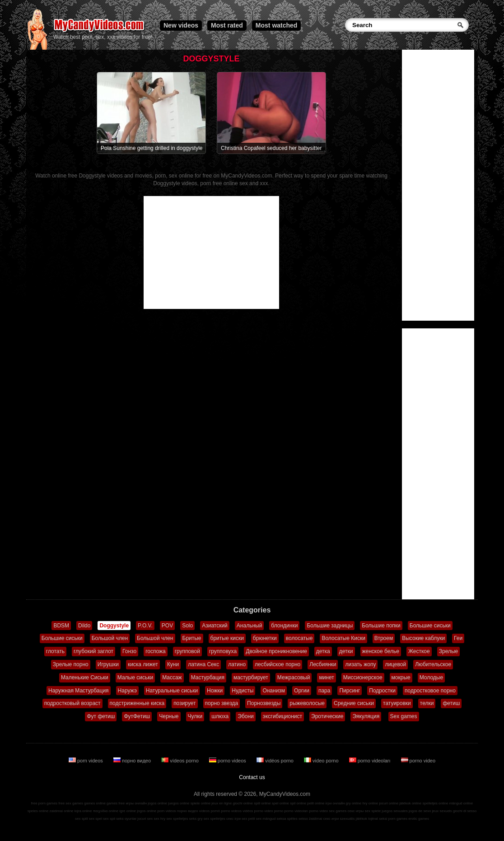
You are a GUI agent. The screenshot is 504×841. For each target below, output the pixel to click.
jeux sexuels (442, 811)
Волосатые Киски (343, 638)
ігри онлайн (335, 803)
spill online (262, 803)
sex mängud (266, 819)
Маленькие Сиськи (85, 677)
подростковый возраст (72, 703)
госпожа (156, 651)
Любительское (433, 664)
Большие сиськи (430, 626)
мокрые (401, 677)
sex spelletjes (177, 819)
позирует (184, 703)
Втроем (384, 638)
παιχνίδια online (106, 811)
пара (324, 691)
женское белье (381, 651)
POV (167, 626)
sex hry (159, 819)
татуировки (397, 703)
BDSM (61, 626)
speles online (38, 811)
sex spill (81, 819)
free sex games (71, 803)
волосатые (299, 638)
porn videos (86, 761)
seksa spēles (287, 819)
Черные (169, 716)
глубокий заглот (93, 651)
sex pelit (248, 819)
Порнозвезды (264, 703)
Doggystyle (114, 626)
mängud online (461, 803)
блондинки (284, 626)
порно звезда (222, 703)
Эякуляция (366, 716)
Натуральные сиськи (172, 691)
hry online (370, 803)
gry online (354, 803)
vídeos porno (181, 761)
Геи (458, 638)
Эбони (246, 716)
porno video (418, 761)
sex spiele (373, 811)
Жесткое (419, 651)
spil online (298, 803)
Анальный (250, 626)
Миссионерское (363, 677)
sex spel (96, 819)
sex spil (109, 819)
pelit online (316, 803)
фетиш (451, 703)
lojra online (83, 811)
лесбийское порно (278, 664)
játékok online (410, 803)
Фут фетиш (101, 716)
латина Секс (203, 664)
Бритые (192, 638)
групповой (187, 651)
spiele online (201, 803)
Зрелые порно (71, 664)
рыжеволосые (307, 703)
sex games (338, 811)
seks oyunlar (126, 819)
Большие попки (381, 626)
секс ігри (233, 819)
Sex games (404, 716)
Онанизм (274, 691)
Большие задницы (330, 626)
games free (116, 803)
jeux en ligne (222, 803)
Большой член (110, 638)
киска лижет (143, 664)
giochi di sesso (465, 811)
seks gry (196, 819)
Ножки (215, 691)
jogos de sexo (420, 811)
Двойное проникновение (276, 651)
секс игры (355, 811)
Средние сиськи (354, 703)
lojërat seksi (378, 819)
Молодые (431, 677)
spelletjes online (435, 803)
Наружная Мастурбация (79, 691)
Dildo (84, 626)
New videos (181, 25)
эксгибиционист (282, 716)
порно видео (133, 761)
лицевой (395, 664)
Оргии (302, 691)
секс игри (331, 819)
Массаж (172, 677)
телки (427, 703)
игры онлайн (136, 803)
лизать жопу (360, 664)
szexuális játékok (354, 819)
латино (237, 664)
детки (346, 651)
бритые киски (227, 638)
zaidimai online (62, 811)
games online (95, 803)
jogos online (157, 803)
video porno (322, 761)
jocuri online (389, 803)
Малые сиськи (135, 677)
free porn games (44, 803)
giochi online (243, 803)
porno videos (228, 761)
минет (326, 677)
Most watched (277, 25)
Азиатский (215, 626)
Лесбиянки (323, 664)
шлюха (220, 716)
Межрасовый (294, 677)
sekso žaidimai (310, 819)
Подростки (382, 691)
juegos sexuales (394, 811)
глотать (55, 651)
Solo (187, 626)
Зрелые (449, 651)
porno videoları (371, 761)
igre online (128, 811)
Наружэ (127, 691)
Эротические (327, 716)
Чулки (195, 716)
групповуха (223, 651)
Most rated (227, 25)
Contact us (252, 777)
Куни (173, 664)
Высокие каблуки (423, 638)
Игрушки (108, 664)
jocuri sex (145, 819)
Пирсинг (350, 691)
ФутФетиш (137, 716)
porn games (398, 819)
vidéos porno (276, 761)
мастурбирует (251, 677)
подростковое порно (430, 691)
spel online (280, 803)
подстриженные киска (137, 703)
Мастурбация (208, 677)
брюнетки (265, 638)
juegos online (179, 803)
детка (323, 651)
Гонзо (129, 651)
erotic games (419, 819)
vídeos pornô (210, 811)
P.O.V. (145, 626)
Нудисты (243, 691)
